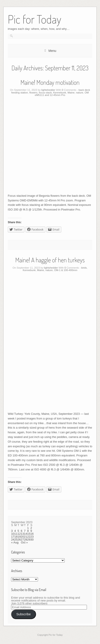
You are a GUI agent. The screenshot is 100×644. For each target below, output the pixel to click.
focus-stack (45, 93)
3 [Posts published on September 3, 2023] (12, 531)
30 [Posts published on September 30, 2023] (32, 540)
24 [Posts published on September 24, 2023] (13, 540)
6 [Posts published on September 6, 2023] (21, 531)
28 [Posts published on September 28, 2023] (26, 540)
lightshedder (48, 90)
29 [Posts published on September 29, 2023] (29, 540)
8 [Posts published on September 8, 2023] (28, 531)
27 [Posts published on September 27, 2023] (22, 540)
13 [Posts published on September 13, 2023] (22, 534)
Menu (52, 51)
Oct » (24, 542)
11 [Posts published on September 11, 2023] (16, 534)
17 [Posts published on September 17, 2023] (13, 537)
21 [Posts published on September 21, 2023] (26, 537)
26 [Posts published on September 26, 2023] (19, 540)
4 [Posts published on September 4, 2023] (15, 531)
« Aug (15, 542)
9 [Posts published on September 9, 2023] (31, 531)
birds (84, 268)
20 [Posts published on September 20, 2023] (22, 537)
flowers (33, 93)
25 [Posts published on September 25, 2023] (16, 540)
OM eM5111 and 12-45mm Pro (62, 94)
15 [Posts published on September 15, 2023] (29, 534)
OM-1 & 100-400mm (66, 270)
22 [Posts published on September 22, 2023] (29, 537)
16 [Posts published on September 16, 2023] (32, 534)
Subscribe (23, 614)
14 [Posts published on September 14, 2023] (26, 534)
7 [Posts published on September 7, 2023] (25, 531)
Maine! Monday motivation (50, 82)
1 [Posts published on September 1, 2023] (28, 528)
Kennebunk (60, 93)
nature (80, 93)
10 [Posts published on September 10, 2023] (13, 534)
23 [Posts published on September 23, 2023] (32, 537)
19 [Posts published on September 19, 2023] (19, 537)
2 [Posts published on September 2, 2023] (31, 528)
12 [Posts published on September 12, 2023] (19, 534)
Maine (71, 93)
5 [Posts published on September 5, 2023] (18, 531)
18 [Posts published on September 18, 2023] (16, 537)
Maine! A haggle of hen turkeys (50, 260)
